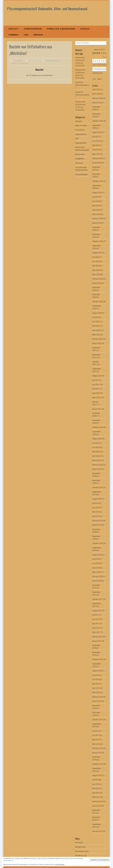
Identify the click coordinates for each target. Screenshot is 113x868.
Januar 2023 (97, 283)
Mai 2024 (96, 206)
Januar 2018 (97, 581)
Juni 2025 (96, 141)
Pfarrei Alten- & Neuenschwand (61, 29)
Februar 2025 (98, 158)
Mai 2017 (96, 624)
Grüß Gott (14, 29)
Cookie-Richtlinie (59, 865)
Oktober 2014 (98, 764)
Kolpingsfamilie (56, 61)
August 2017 (97, 611)
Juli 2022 (96, 317)
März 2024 (96, 214)
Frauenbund (80, 130)
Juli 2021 (96, 380)
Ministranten (80, 154)
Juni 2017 (96, 619)
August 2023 (97, 253)
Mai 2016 (96, 684)
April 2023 (96, 270)
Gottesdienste (81, 134)
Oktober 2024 (98, 181)
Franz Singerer (18, 61)
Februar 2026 (98, 98)
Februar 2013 (98, 831)
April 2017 (96, 628)
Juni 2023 (96, 261)
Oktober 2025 (98, 121)
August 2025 (97, 132)
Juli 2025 (96, 137)
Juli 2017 (96, 615)
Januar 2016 (97, 701)
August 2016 (97, 671)
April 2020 (96, 456)
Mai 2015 (96, 740)
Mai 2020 (96, 452)
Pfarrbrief (79, 163)
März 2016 (96, 692)
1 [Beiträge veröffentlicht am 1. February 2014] (103, 57)
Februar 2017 (98, 637)
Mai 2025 (96, 145)
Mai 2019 (96, 512)
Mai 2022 (96, 326)
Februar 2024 (98, 218)
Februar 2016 (98, 697)
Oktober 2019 (98, 487)
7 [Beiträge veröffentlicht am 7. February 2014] (101, 61)
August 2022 (97, 313)
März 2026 (96, 94)
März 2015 (96, 744)
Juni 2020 (96, 447)
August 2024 (97, 192)
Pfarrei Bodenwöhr (33, 29)
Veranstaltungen (23, 63)
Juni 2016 (96, 679)
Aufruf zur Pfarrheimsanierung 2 (83, 85)
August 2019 (97, 499)
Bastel (39, 70)
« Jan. (94, 79)
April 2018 (96, 568)
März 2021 (96, 397)
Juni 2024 (96, 201)
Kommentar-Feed (82, 851)
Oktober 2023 (98, 241)
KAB (77, 139)
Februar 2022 (98, 339)
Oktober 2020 (98, 427)
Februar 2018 (98, 576)
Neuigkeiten (14, 63)
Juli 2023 (96, 257)
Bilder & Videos (81, 125)
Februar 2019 (98, 521)
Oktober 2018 (98, 543)
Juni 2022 (96, 322)
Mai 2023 (96, 266)
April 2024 (96, 210)
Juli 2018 (96, 559)
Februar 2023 (98, 279)
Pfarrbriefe (13, 35)
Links (26, 35)
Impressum (38, 35)
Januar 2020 (97, 469)
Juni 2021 (96, 384)
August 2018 (97, 555)
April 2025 (96, 150)
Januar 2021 (97, 409)
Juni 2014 (96, 784)
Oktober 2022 (98, 301)
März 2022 (96, 335)
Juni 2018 (96, 563)
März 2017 (96, 632)
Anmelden (79, 842)
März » (100, 79)
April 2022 (96, 330)
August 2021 (97, 376)
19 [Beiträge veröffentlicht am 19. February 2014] (97, 69)
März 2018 (96, 572)
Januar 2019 (97, 525)
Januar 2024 (97, 223)
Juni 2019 (96, 507)
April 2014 (96, 793)
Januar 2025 (97, 163)
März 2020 (96, 460)
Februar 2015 (98, 748)
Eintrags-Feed (80, 847)
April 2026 (96, 89)
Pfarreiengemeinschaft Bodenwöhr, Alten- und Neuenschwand (47, 9)
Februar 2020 (98, 465)
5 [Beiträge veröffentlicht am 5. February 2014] (97, 61)
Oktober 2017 (98, 599)
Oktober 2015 (98, 720)
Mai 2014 (96, 788)
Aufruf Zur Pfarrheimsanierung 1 (83, 95)
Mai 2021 (96, 389)
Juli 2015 (96, 731)
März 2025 (96, 154)
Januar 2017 (97, 641)
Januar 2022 (97, 343)
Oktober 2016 (98, 659)
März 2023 (96, 274)
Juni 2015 (96, 735)
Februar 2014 (98, 801)
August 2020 (97, 439)
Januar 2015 (97, 753)
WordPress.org (81, 856)
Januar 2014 (97, 806)
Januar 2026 (97, 102)
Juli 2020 (96, 443)
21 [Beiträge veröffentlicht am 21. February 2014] (101, 69)
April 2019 (96, 516)
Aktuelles (85, 29)
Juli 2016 (96, 675)
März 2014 (96, 797)
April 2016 (96, 688)
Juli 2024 (96, 197)
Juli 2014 (96, 780)
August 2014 (97, 775)
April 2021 (96, 393)
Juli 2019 (96, 503)
